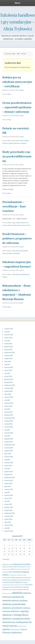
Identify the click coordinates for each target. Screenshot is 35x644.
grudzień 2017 (9, 472)
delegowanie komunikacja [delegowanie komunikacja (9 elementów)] (22, 564)
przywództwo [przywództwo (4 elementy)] (24, 582)
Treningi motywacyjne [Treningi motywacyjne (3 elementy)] (22, 626)
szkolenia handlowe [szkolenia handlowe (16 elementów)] (19, 601)
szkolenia (18, 223)
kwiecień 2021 (9, 367)
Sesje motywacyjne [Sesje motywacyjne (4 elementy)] (13, 590)
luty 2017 (7, 501)
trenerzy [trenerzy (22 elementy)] (13, 626)
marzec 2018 (8, 466)
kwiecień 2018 (9, 463)
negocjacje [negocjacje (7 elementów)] (18, 582)
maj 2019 (7, 430)
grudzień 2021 (9, 347)
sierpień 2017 (8, 483)
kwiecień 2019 (9, 433)
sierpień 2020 (8, 391)
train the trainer (21, 225)
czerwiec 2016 (9, 525)
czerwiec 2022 (9, 329)
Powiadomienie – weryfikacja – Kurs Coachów (14, 206)
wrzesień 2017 (9, 481)
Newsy (9, 94)
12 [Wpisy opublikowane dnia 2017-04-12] (13, 548)
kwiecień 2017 (9, 495)
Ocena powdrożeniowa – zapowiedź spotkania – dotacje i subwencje (17, 107)
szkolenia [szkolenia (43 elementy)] (17, 593)
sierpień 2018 (8, 451)
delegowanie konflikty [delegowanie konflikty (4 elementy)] (8, 567)
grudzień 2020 (9, 379)
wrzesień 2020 (9, 388)
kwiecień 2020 (9, 403)
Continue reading (8, 189)
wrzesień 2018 (9, 448)
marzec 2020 (8, 406)
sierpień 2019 (8, 424)
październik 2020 (10, 385)
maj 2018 (7, 460)
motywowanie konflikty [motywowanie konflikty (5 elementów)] (9, 578)
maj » (8, 559)
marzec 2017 (8, 498)
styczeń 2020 (8, 412)
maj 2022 (7, 332)
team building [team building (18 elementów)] (17, 622)
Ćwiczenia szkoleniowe (22, 251)
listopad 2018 (8, 442)
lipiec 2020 (8, 394)
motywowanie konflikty (22, 141)
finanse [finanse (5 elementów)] (13, 569)
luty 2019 (7, 436)
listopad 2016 (8, 510)
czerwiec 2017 (9, 489)
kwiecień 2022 (9, 335)
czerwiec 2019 (9, 427)
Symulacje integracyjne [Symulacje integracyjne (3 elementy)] (7, 593)
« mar (4, 559)
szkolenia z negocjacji (8, 143)
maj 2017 (7, 492)
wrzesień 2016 (9, 516)
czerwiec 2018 (9, 457)
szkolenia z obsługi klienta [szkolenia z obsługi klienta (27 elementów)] (15, 615)
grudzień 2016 (9, 507)
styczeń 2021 (8, 376)
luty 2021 (7, 373)
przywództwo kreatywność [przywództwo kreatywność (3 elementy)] (19, 585)
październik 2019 (10, 418)
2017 (18, 54)
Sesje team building (21, 274)
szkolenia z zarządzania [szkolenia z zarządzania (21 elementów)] (13, 619)
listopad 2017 (8, 475)
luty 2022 (7, 341)
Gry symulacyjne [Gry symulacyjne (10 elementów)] (15, 572)
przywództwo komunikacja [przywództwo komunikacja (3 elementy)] (8, 585)
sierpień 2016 (8, 519)
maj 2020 (7, 400)
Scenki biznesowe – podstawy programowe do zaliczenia (17, 238)
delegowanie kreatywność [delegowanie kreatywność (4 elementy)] (19, 567)
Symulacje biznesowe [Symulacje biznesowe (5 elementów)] (23, 589)
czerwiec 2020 (9, 397)
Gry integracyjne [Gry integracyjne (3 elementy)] (24, 569)
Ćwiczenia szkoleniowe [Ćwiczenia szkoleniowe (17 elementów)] (12, 633)
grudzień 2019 (9, 415)
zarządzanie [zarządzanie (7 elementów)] (24, 629)
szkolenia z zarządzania (21, 143)
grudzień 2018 (9, 439)
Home (14, 54)
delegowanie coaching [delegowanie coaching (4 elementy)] (8, 564)
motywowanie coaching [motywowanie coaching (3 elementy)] (21, 575)
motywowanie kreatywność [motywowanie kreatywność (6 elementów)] (23, 578)
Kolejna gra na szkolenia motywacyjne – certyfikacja (17, 82)
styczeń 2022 (8, 344)
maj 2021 (7, 364)
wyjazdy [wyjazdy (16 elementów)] (6, 629)
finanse (4, 253)
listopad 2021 (8, 350)
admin (22, 90)
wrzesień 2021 (9, 356)
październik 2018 (10, 445)
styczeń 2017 (8, 504)
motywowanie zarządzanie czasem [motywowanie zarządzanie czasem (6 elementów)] (12, 580)
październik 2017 (10, 478)
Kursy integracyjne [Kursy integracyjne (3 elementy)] (12, 575)
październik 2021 (10, 353)
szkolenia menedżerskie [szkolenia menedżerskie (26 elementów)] (14, 604)
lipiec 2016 (8, 522)
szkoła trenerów (12, 225)
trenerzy (28, 225)
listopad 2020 (8, 382)
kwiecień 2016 (9, 531)
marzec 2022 (8, 338)
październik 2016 (10, 513)
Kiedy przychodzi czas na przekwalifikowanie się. (17, 156)
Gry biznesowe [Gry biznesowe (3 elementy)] (18, 569)
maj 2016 (7, 528)
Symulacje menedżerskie (13, 253)
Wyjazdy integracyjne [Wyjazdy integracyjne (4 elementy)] (15, 630)
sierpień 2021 (8, 359)
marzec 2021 (8, 370)
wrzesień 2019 (9, 421)
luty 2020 (7, 409)
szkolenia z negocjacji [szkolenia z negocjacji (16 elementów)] (20, 611)
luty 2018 (7, 469)
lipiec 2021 (8, 361)
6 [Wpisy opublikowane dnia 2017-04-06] (16, 546)
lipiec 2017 (8, 486)
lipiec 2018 (8, 454)
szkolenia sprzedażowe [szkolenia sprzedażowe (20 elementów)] (13, 608)
